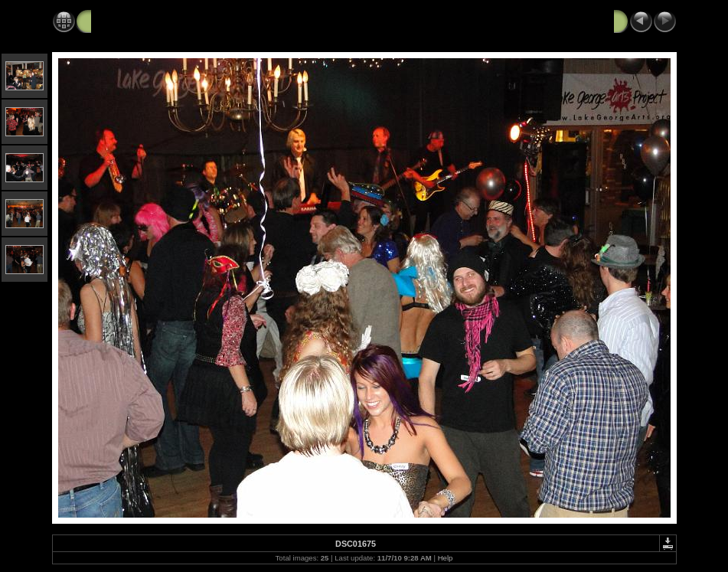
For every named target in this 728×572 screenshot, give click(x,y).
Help (446, 558)
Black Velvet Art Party (148, 21)
